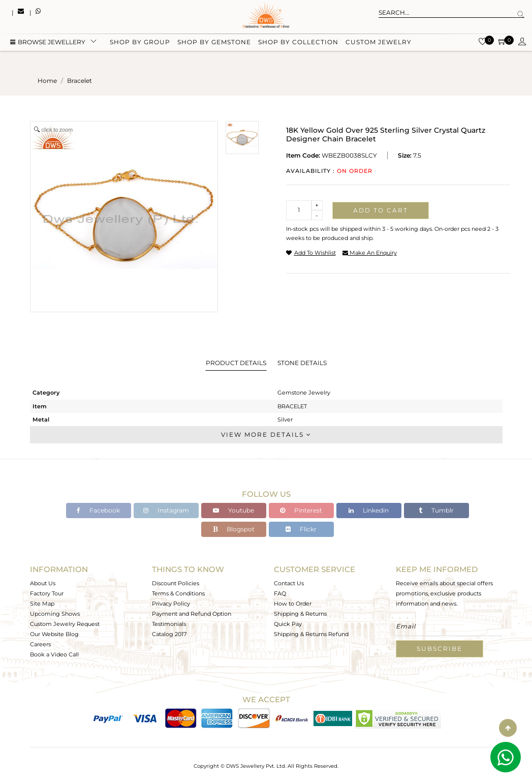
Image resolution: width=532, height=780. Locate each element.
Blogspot (234, 529)
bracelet (80, 81)
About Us (43, 583)
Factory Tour (47, 593)
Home (47, 81)
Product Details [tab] (236, 363)
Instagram (166, 510)
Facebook (98, 510)
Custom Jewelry (379, 42)
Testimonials (169, 624)
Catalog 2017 (169, 634)
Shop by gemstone (214, 42)
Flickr (301, 529)
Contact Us (289, 583)
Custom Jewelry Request (65, 624)
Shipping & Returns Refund (311, 634)
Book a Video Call (54, 654)
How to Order (293, 604)
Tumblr (436, 510)
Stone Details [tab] (302, 363)
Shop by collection (298, 42)
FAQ (280, 593)
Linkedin (369, 510)
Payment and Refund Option (192, 614)
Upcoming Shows (55, 614)
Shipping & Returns (300, 614)
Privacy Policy (171, 604)
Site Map (42, 604)
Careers (40, 644)
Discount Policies (176, 583)
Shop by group (140, 42)
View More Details (266, 434)
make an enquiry (370, 253)
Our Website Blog (54, 634)
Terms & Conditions (178, 593)
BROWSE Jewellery (48, 42)
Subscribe (440, 649)
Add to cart (381, 210)
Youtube (233, 510)
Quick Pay (288, 624)
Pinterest (301, 510)
